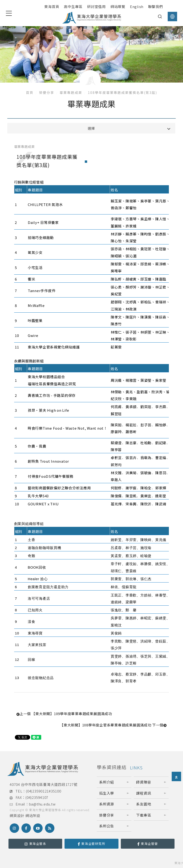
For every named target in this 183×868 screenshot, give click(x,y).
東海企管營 (148, 844)
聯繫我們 (156, 6)
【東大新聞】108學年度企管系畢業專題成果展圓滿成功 (113, 725)
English (137, 6)
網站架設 (33, 816)
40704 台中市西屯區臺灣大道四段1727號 (43, 784)
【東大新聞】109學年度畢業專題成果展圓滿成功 (64, 714)
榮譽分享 (47, 92)
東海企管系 (35, 844)
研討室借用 (96, 6)
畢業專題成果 (71, 92)
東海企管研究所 (92, 844)
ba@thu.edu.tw (42, 804)
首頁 (30, 92)
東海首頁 (52, 6)
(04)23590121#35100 (44, 791)
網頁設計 (17, 816)
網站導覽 (118, 6)
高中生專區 (73, 6)
